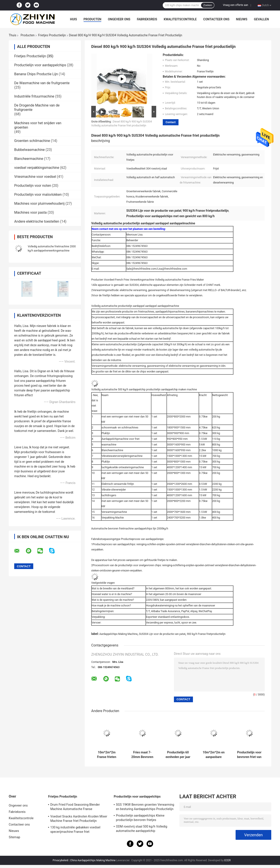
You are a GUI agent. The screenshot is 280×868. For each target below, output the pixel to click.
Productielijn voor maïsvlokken (38, 195)
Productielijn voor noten (33, 186)
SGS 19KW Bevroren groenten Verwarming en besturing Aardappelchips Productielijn (145, 807)
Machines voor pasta (30, 212)
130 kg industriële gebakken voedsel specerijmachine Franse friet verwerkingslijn (75, 830)
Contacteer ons (216, 19)
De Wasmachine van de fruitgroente (42, 83)
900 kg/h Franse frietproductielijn (206, 634)
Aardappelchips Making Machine (118, 634)
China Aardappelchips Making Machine (93, 860)
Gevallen (261, 19)
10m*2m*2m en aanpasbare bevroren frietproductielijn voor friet (214, 755)
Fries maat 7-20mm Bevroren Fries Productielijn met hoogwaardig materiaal (142, 755)
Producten (92, 19)
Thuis (12, 35)
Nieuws (242, 19)
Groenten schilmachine (32, 141)
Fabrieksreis (147, 19)
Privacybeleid (60, 860)
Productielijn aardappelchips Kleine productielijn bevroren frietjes (140, 818)
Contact (171, 122)
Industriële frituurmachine (34, 96)
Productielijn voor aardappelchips (40, 65)
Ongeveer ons (119, 19)
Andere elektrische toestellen (37, 221)
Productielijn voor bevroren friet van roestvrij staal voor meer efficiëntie (249, 755)
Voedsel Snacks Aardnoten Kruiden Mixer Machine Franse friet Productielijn (79, 819)
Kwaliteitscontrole (180, 19)
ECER (227, 860)
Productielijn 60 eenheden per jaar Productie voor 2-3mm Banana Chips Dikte (178, 755)
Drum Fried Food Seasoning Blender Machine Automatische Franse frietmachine (75, 807)
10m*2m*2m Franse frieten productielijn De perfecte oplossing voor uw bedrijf (107, 755)
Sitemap (14, 837)
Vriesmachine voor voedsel (35, 177)
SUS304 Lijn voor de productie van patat (162, 634)
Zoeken (208, 5)
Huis (73, 19)
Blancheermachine (29, 159)
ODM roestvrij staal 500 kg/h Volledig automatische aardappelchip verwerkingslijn (142, 829)
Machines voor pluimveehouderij (39, 203)
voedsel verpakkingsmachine (37, 168)
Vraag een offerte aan (235, 5)
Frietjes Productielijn (52, 35)
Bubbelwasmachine (29, 150)
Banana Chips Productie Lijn (36, 74)
